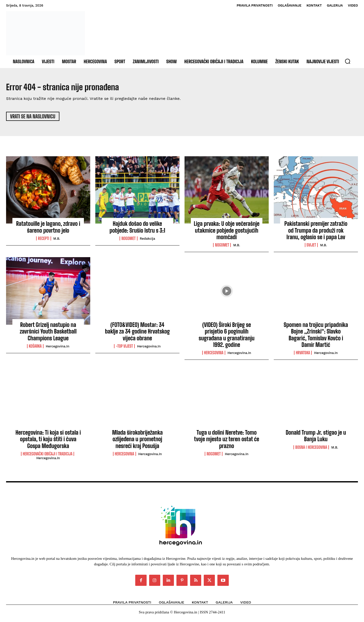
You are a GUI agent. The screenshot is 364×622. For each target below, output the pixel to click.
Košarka (35, 349)
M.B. (57, 241)
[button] (348, 61)
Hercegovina (214, 355)
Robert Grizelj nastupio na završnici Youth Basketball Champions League (48, 334)
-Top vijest (124, 349)
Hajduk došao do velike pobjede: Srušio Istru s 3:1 (137, 229)
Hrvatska (303, 355)
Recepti (43, 241)
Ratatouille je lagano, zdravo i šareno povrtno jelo (48, 229)
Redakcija (147, 241)
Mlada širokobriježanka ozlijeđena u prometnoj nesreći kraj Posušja (137, 441)
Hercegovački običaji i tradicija (48, 456)
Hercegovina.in (58, 349)
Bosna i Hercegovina (311, 450)
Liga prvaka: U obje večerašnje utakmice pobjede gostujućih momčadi (227, 233)
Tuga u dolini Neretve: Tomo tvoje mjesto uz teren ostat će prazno (227, 441)
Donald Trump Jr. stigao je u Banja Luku (316, 438)
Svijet (311, 248)
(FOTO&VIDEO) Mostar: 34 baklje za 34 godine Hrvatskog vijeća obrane (137, 334)
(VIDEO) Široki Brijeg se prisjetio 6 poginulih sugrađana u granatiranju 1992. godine (227, 337)
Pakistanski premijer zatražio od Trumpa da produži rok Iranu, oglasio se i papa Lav (316, 233)
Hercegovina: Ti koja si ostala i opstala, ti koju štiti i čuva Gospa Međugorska (48, 441)
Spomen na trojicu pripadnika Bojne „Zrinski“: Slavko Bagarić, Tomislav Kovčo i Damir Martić (316, 337)
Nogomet (128, 241)
